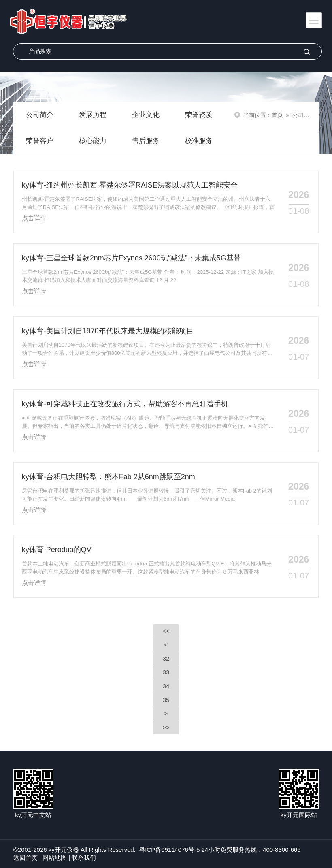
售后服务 (146, 141)
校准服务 (199, 141)
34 (166, 686)
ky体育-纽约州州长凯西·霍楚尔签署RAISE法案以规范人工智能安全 (130, 185)
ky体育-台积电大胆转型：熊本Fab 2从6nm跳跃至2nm (109, 477)
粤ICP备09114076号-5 (169, 850)
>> (166, 727)
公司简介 (40, 115)
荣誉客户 (40, 141)
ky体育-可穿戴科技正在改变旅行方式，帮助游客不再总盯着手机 (125, 404)
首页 (277, 115)
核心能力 (93, 141)
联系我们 (84, 858)
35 (166, 700)
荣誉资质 (199, 115)
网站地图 (55, 858)
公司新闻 (304, 115)
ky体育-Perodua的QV (57, 550)
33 (166, 672)
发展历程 (93, 115)
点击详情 (34, 218)
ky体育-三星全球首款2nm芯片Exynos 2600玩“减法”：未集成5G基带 (131, 258)
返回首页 (26, 858)
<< (166, 631)
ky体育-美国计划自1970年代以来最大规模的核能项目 (108, 331)
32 (166, 658)
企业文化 (146, 115)
